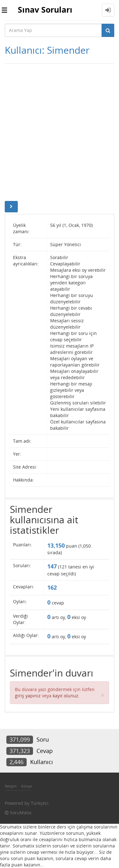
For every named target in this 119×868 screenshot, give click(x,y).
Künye (26, 786)
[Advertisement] (60, 132)
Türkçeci (40, 803)
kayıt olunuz (66, 696)
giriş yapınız (28, 696)
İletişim (11, 786)
